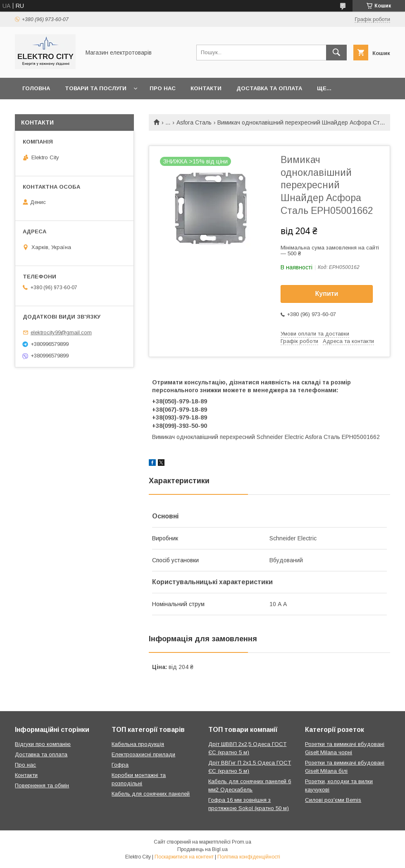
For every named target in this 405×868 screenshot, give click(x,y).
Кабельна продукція (138, 744)
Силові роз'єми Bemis (333, 800)
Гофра (120, 765)
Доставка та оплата (269, 88)
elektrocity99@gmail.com (61, 332)
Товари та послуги (96, 88)
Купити (327, 294)
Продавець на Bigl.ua (202, 849)
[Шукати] (336, 53)
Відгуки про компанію (43, 744)
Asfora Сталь (194, 122)
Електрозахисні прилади (143, 754)
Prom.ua (242, 842)
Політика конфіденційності (249, 857)
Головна (36, 88)
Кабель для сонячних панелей (151, 794)
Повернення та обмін (42, 785)
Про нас (163, 88)
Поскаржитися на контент (184, 857)
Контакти (206, 88)
